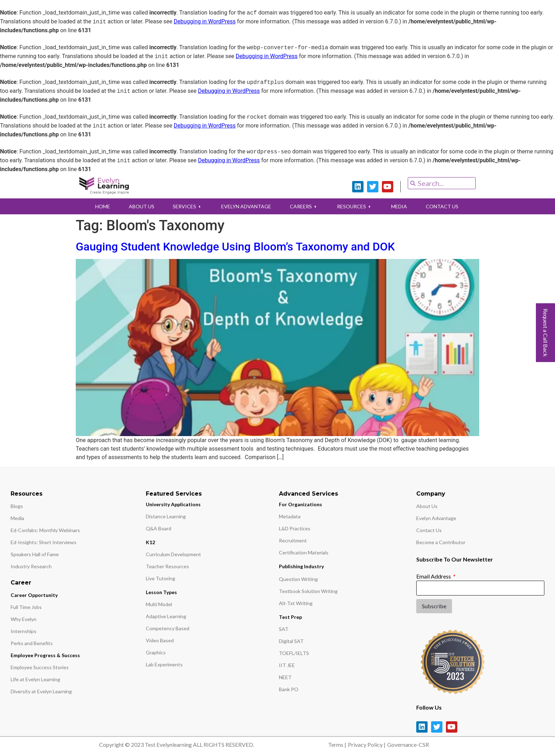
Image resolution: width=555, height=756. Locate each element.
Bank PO (289, 689)
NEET (285, 677)
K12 (150, 542)
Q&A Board (159, 528)
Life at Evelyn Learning (35, 679)
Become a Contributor (441, 542)
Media (17, 518)
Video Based (160, 640)
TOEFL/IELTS (294, 653)
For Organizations (301, 504)
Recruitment (293, 540)
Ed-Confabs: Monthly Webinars (45, 530)
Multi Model (159, 604)
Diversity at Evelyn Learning (41, 691)
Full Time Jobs (26, 607)
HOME (100, 206)
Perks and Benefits (32, 643)
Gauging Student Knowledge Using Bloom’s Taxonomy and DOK (235, 247)
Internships (24, 631)
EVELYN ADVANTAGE (246, 206)
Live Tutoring (161, 578)
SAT (284, 629)
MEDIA (401, 206)
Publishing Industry (301, 566)
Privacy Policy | (367, 744)
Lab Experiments (164, 664)
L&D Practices (295, 528)
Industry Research (31, 566)
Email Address (434, 576)
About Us (427, 506)
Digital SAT (291, 641)
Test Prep (290, 617)
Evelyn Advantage (436, 518)
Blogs (17, 506)
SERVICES (187, 206)
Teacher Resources (167, 566)
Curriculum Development (173, 554)
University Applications (173, 504)
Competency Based (168, 628)
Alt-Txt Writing (296, 603)
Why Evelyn (24, 619)
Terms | (337, 744)
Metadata (290, 516)
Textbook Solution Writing (308, 591)
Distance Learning (166, 516)
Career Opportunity (34, 595)
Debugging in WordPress (205, 22)
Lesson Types (161, 592)
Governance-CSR (408, 744)
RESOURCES (356, 206)
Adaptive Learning (166, 616)
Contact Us (429, 530)
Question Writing (298, 579)
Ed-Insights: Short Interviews (44, 542)
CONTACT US (445, 206)
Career (21, 583)
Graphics (156, 652)
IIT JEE (287, 665)
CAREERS (304, 206)
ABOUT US (139, 206)
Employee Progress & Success (45, 655)
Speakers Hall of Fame (35, 554)
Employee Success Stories (40, 667)
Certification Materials (304, 552)
